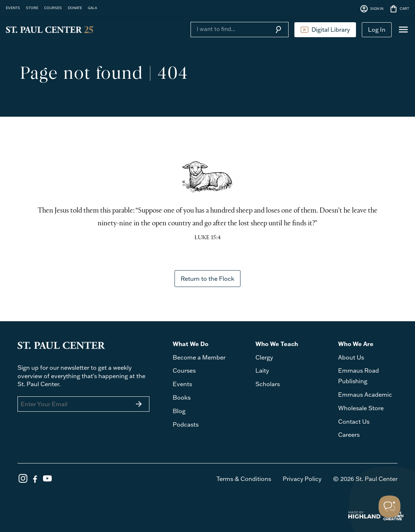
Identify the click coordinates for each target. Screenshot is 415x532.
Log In (377, 30)
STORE (32, 8)
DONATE (75, 8)
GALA (92, 8)
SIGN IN (371, 9)
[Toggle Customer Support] (389, 506)
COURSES (53, 8)
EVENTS (13, 8)
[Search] (229, 29)
